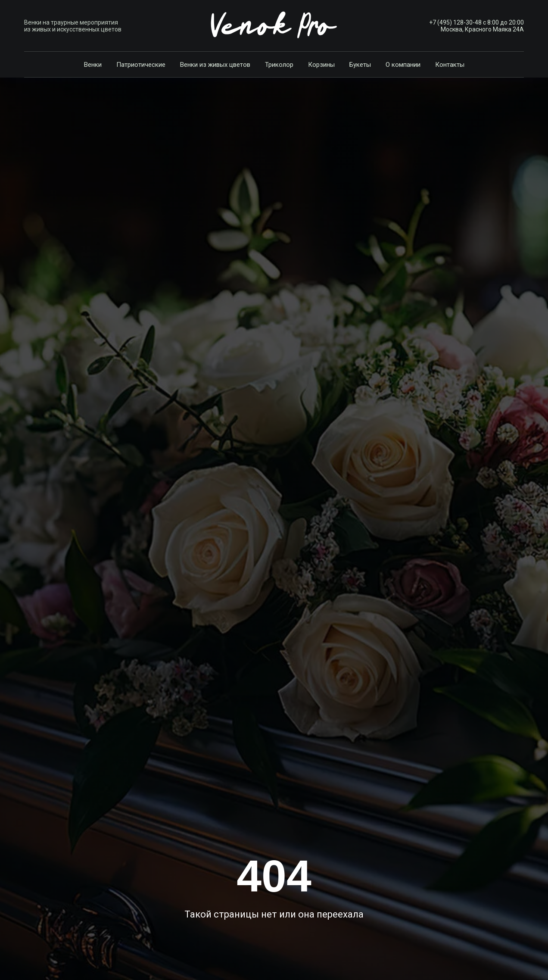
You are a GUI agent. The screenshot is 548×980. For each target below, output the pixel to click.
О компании (403, 65)
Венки (93, 65)
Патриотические (141, 65)
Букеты (360, 65)
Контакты (450, 65)
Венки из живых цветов (215, 65)
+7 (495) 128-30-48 (455, 22)
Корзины (321, 65)
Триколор (279, 65)
